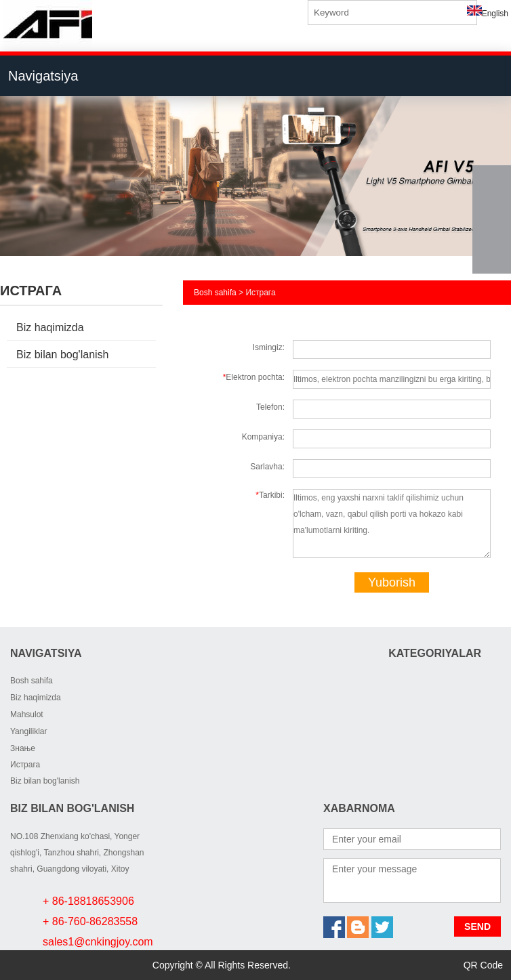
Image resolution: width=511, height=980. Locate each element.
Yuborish (392, 582)
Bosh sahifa (215, 293)
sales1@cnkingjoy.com (98, 942)
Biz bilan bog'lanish (62, 355)
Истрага (25, 765)
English (488, 14)
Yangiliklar (28, 731)
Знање (23, 748)
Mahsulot (27, 715)
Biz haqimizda (50, 327)
